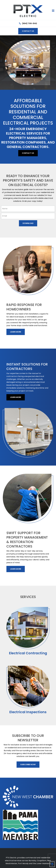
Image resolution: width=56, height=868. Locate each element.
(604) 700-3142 (28, 23)
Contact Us (28, 31)
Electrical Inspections (28, 712)
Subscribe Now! (28, 765)
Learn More (16, 332)
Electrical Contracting (28, 653)
